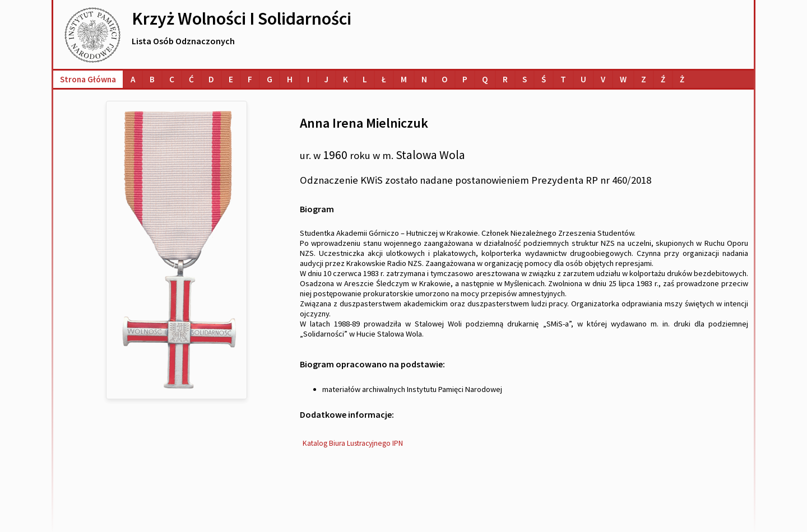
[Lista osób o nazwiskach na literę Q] (485, 79)
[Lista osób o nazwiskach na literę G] (270, 79)
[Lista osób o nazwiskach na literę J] (326, 79)
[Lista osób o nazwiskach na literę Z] (644, 79)
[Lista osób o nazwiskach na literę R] (505, 79)
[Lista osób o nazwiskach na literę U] (583, 79)
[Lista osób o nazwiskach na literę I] (308, 79)
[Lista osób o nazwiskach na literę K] (345, 79)
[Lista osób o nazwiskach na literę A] (133, 79)
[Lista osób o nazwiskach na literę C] (172, 79)
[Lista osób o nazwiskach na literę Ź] (663, 79)
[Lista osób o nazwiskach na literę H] (290, 79)
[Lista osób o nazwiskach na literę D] (211, 79)
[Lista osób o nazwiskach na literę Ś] (544, 79)
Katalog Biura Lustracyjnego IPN (353, 443)
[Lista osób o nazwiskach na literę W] (623, 79)
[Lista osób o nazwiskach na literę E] (231, 79)
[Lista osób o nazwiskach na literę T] (563, 79)
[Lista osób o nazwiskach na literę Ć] (191, 79)
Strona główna (88, 79)
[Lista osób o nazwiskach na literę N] (424, 79)
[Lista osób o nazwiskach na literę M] (404, 79)
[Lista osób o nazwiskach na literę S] (525, 79)
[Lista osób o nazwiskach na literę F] (250, 79)
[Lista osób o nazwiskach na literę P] (465, 79)
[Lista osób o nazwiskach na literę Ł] (384, 79)
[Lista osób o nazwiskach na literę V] (603, 79)
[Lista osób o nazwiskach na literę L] (365, 79)
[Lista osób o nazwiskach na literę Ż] (682, 79)
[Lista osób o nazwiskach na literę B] (152, 79)
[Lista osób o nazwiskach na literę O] (445, 79)
